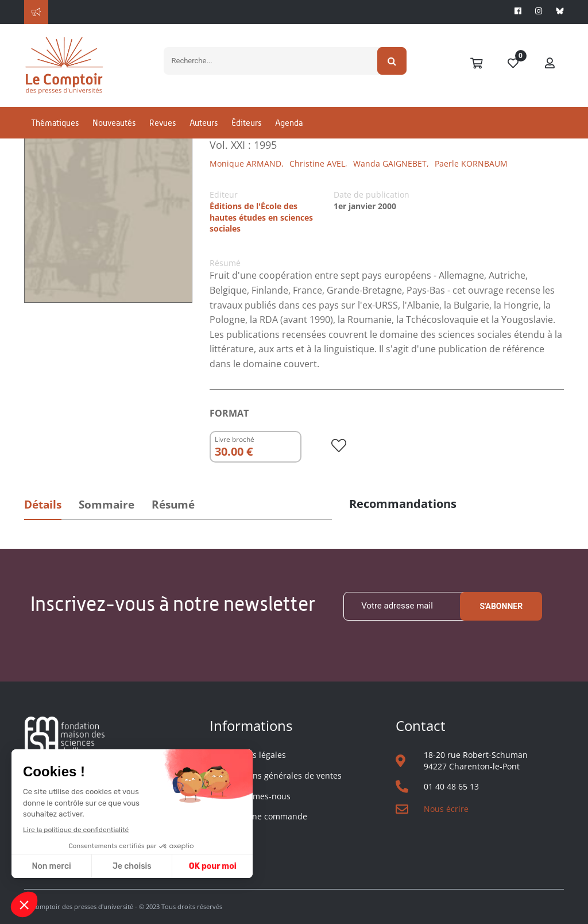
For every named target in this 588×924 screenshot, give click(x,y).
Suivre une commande (264, 816)
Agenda (289, 123)
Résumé (173, 505)
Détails (43, 505)
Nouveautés (114, 123)
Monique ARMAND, (247, 163)
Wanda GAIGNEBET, (391, 163)
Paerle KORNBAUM (471, 163)
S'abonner (501, 606)
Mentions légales (253, 755)
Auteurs (204, 123)
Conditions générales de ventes (281, 775)
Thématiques (55, 123)
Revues (163, 123)
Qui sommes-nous (256, 796)
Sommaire (107, 505)
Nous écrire (446, 809)
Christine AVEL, (318, 163)
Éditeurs (246, 123)
